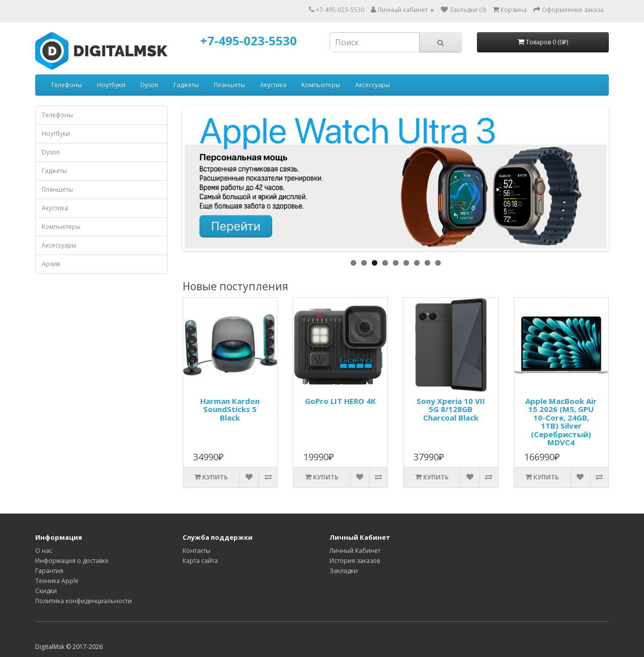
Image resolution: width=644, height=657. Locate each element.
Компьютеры (321, 85)
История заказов (355, 561)
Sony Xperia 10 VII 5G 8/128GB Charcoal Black (451, 409)
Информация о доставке (72, 561)
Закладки (344, 571)
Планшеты (229, 85)
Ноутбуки (111, 85)
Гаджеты (186, 85)
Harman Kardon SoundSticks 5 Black (230, 409)
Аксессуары (373, 85)
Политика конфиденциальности (84, 601)
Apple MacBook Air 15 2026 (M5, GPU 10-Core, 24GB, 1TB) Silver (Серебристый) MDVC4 (561, 422)
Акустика (273, 85)
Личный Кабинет (355, 551)
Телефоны (66, 85)
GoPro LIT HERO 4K (340, 401)
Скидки (46, 591)
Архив (51, 264)
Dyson (149, 85)
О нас (44, 551)
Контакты (196, 551)
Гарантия (49, 571)
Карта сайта (200, 561)
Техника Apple (57, 581)
